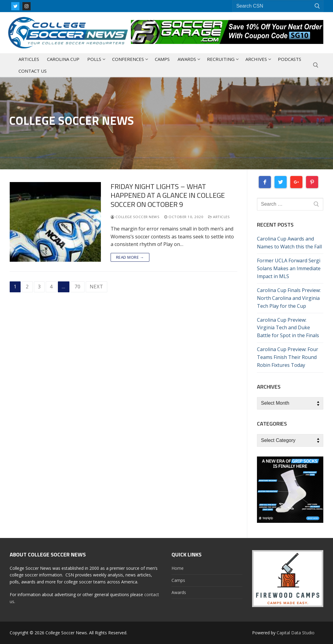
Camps (178, 580)
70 (78, 287)
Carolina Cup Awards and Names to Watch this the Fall (289, 243)
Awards (179, 592)
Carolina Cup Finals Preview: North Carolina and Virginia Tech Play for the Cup (289, 298)
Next (97, 287)
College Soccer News (135, 217)
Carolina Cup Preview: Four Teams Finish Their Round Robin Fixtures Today (288, 357)
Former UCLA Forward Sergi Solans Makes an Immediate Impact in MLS (289, 268)
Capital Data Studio (296, 633)
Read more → (130, 257)
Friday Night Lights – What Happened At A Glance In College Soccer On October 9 (168, 195)
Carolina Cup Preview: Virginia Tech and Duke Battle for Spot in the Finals (288, 328)
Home (178, 568)
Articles (219, 217)
